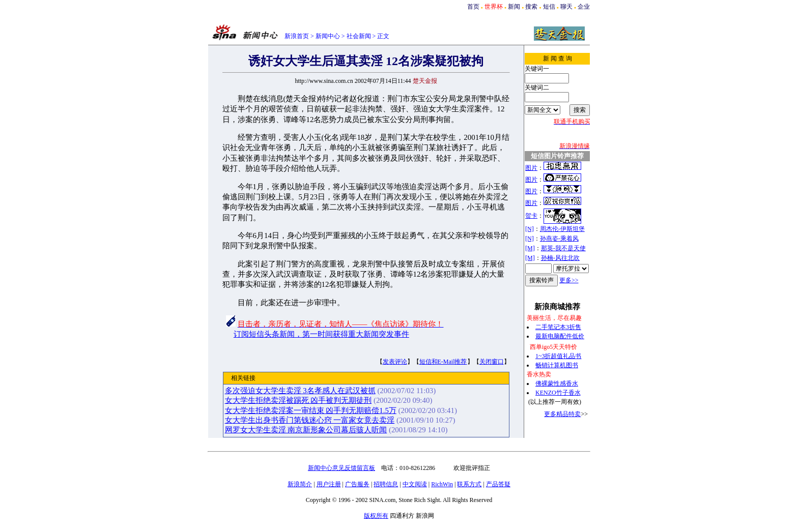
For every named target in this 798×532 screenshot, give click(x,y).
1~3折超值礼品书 (559, 356)
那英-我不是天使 (563, 248)
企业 (584, 7)
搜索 (531, 7)
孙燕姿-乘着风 (559, 239)
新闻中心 (328, 36)
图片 (531, 168)
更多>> (569, 280)
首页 (473, 7)
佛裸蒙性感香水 (557, 383)
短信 (549, 7)
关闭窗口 (492, 362)
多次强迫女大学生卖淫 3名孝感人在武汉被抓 (300, 391)
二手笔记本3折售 (558, 327)
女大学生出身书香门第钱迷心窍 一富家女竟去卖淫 (310, 420)
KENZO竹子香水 (558, 393)
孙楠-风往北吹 (560, 258)
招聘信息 (386, 484)
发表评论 (395, 362)
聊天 (566, 7)
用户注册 (329, 484)
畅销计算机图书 (557, 365)
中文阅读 (415, 484)
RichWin (442, 484)
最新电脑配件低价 (560, 336)
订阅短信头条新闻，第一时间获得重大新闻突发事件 (321, 334)
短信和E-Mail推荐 (443, 362)
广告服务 (357, 484)
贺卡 (531, 216)
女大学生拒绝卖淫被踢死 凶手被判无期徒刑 (298, 400)
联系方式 (469, 484)
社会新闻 (359, 36)
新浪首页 (297, 36)
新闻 (514, 7)
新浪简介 (300, 484)
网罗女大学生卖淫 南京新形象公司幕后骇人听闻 (306, 430)
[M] (530, 248)
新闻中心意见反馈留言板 (341, 468)
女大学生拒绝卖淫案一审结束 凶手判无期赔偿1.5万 (311, 410)
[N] (530, 229)
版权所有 (376, 516)
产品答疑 (498, 484)
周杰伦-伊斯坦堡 (562, 229)
